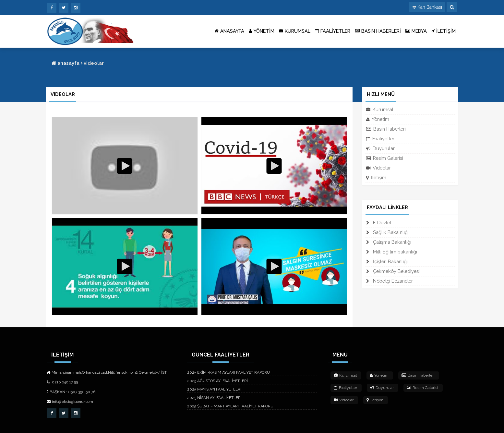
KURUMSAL (295, 31)
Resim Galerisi (385, 158)
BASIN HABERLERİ (378, 31)
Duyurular (380, 148)
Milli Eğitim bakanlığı (392, 252)
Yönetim (378, 119)
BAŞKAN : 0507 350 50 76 (71, 392)
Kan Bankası (430, 7)
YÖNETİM (262, 31)
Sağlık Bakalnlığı (387, 232)
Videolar (378, 168)
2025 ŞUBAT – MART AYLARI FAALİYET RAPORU (230, 406)
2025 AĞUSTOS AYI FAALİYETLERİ (217, 381)
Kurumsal (380, 109)
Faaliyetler (380, 139)
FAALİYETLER (333, 31)
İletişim (376, 177)
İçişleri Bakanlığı (387, 261)
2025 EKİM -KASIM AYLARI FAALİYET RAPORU (228, 372)
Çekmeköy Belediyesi (393, 271)
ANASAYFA (229, 31)
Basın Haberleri (386, 129)
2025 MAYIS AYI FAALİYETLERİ (214, 389)
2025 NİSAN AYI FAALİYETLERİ (214, 398)
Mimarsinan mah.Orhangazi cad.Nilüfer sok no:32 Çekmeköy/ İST (107, 372)
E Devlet (379, 222)
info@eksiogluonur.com (70, 402)
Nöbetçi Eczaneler (390, 281)
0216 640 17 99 (62, 382)
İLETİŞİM (444, 31)
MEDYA (416, 31)
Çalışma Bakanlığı (389, 242)
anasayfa (66, 63)
